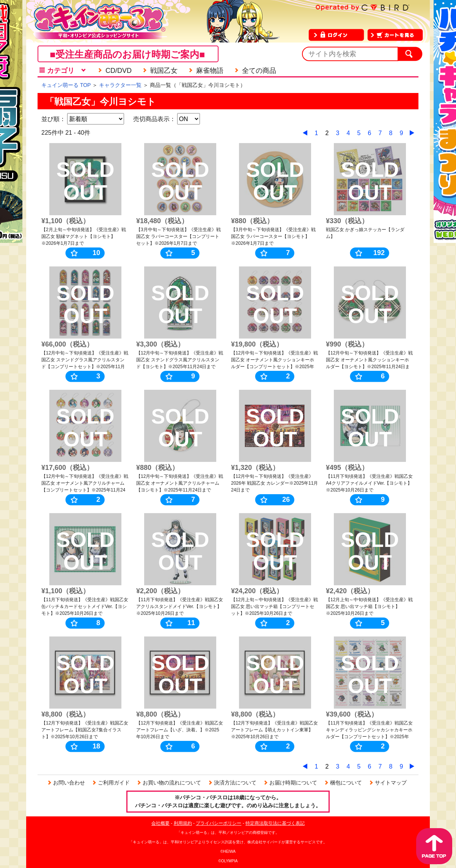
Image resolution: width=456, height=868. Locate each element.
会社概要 (160, 823)
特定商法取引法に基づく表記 (275, 823)
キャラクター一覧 (120, 85)
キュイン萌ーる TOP (66, 85)
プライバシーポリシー (219, 823)
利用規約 (183, 823)
